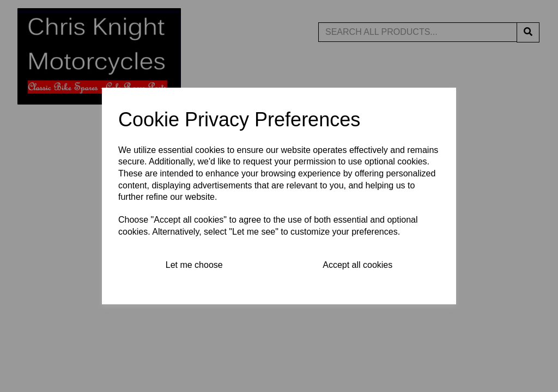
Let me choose (194, 265)
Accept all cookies (357, 265)
